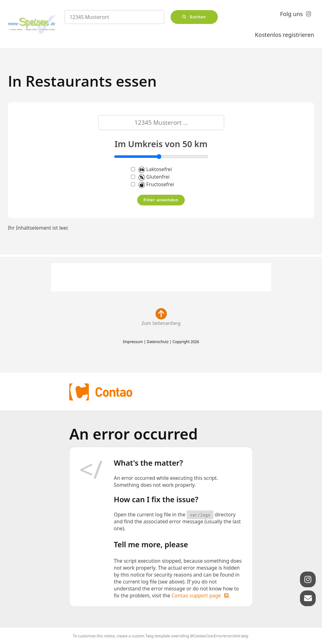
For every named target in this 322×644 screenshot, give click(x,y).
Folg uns (291, 14)
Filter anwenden (161, 200)
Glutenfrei (150, 177)
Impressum (133, 342)
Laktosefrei (152, 169)
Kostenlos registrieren (285, 35)
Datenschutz (158, 342)
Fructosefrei (153, 184)
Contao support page (196, 595)
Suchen (198, 17)
